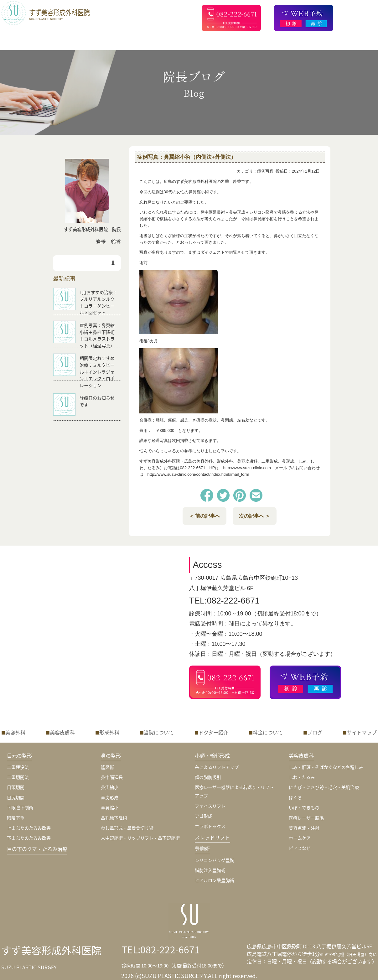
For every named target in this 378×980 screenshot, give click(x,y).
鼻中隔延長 (112, 777)
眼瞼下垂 (16, 818)
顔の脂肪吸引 (208, 777)
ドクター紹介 (213, 732)
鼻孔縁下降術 (114, 818)
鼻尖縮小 (110, 787)
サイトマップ (362, 732)
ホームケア (300, 838)
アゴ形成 (204, 816)
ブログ (315, 732)
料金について (268, 732)
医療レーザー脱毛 (306, 818)
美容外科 (15, 732)
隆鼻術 (107, 767)
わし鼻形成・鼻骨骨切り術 (127, 828)
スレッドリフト (212, 837)
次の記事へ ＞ (255, 516)
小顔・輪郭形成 (212, 755)
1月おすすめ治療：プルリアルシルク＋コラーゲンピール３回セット (98, 302)
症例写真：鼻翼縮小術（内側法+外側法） (187, 157)
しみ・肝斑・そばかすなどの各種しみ (326, 767)
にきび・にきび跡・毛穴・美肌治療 (324, 787)
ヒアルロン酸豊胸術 (215, 880)
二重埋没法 (18, 767)
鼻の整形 (111, 755)
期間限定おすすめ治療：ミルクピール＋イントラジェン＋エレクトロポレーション (97, 371)
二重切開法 (18, 777)
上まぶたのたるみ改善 (29, 828)
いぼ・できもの (304, 807)
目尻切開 (16, 797)
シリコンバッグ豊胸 (215, 860)
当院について (159, 732)
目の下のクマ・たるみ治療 (37, 849)
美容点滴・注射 (304, 828)
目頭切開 (16, 787)
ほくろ (295, 797)
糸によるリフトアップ (217, 767)
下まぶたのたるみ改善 (29, 838)
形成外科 (109, 732)
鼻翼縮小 (110, 807)
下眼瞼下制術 (20, 807)
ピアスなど (300, 848)
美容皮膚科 (62, 732)
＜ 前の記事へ (205, 516)
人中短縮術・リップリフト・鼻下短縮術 (140, 838)
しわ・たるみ (302, 777)
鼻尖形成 (110, 797)
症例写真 (265, 171)
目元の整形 (20, 755)
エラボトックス (210, 826)
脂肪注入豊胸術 (210, 870)
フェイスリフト (210, 806)
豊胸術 (202, 848)
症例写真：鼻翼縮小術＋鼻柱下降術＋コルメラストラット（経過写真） (97, 335)
